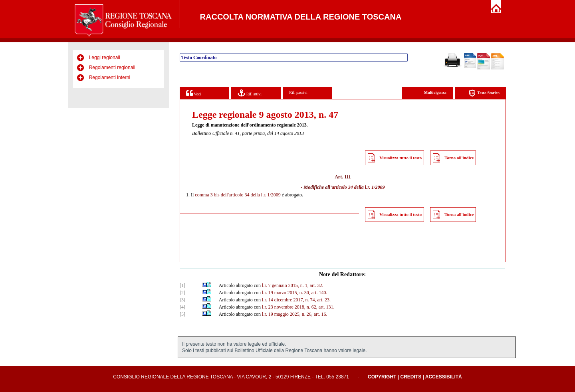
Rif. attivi (250, 93)
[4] (182, 307)
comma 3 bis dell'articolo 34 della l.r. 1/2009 (238, 195)
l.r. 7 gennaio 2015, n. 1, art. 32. (292, 285)
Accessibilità (444, 377)
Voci (193, 93)
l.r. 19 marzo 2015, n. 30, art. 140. (294, 293)
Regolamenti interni (110, 77)
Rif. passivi (298, 92)
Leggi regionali (105, 57)
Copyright (382, 377)
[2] (182, 293)
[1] (182, 285)
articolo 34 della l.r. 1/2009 (358, 187)
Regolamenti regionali (112, 67)
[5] (182, 314)
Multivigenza (435, 92)
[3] (182, 300)
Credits (411, 377)
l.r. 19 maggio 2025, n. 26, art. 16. (294, 314)
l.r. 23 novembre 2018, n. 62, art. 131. (298, 307)
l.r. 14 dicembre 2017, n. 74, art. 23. (296, 300)
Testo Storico (484, 93)
